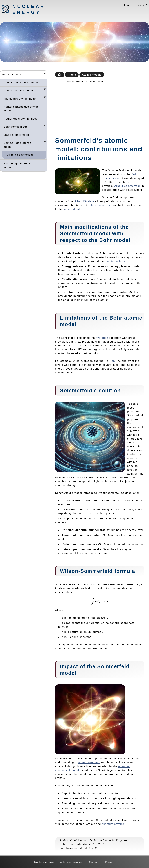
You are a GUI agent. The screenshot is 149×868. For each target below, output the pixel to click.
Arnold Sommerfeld (20, 155)
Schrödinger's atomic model (18, 165)
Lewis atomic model (17, 135)
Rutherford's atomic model (21, 119)
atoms (94, 205)
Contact (94, 862)
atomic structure (89, 762)
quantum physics (113, 824)
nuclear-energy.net (71, 862)
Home (127, 5)
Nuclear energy (29, 9)
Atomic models (12, 75)
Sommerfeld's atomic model (17, 145)
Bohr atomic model (16, 127)
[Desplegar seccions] (44, 74)
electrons (106, 205)
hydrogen (102, 338)
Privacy (110, 862)
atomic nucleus (115, 261)
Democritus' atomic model (21, 82)
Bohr (106, 240)
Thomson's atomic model (20, 99)
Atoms (72, 75)
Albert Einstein (84, 201)
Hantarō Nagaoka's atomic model (21, 109)
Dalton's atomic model (18, 91)
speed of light (73, 209)
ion (113, 361)
